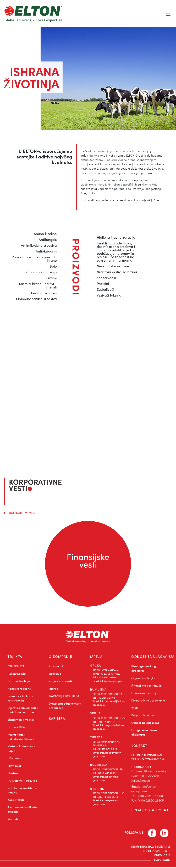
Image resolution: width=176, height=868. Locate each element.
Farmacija (14, 767)
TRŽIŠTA (15, 657)
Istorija (53, 690)
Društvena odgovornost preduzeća (65, 707)
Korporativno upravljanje (148, 701)
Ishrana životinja (19, 682)
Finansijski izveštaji (144, 694)
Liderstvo (55, 675)
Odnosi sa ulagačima (145, 724)
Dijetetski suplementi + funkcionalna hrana (23, 711)
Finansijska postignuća (146, 686)
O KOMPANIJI (61, 657)
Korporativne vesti (144, 716)
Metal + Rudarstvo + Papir (21, 749)
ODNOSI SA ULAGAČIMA (153, 657)
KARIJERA (57, 720)
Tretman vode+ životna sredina (23, 810)
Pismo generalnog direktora (144, 669)
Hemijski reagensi (20, 690)
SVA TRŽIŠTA (16, 667)
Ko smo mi (56, 667)
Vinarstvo (14, 820)
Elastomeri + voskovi (21, 721)
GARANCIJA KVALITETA (64, 697)
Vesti (134, 709)
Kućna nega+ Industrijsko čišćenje (21, 738)
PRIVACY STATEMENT (150, 811)
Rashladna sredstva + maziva (22, 791)
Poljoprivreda (17, 675)
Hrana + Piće (16, 728)
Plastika (13, 774)
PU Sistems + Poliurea (22, 781)
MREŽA (97, 657)
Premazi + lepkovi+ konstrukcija (20, 699)
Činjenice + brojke (143, 679)
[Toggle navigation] (168, 14)
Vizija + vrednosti (60, 682)
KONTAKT (140, 746)
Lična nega (15, 759)
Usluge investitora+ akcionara (144, 733)
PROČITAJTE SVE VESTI (22, 513)
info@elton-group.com (81, 385)
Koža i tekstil (16, 801)
